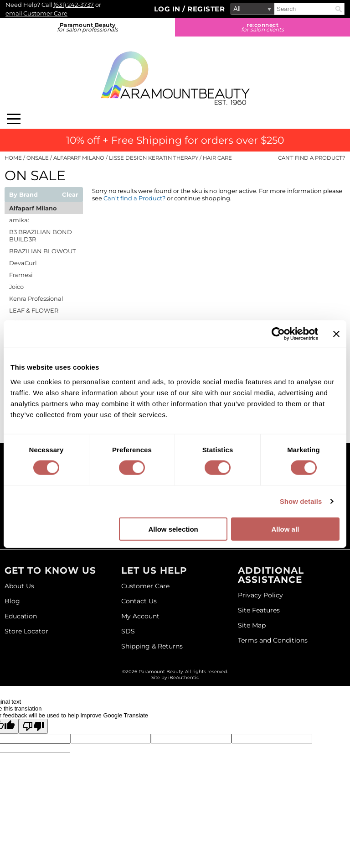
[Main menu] (14, 119)
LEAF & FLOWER (34, 310)
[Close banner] (336, 334)
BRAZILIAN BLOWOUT (42, 251)
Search (339, 9)
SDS (128, 631)
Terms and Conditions (273, 640)
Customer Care (145, 586)
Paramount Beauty (87, 27)
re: (262, 27)
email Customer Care (36, 13)
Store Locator (26, 631)
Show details (301, 501)
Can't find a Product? (312, 158)
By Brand (23, 195)
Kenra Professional (36, 298)
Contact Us (139, 601)
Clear (70, 195)
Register (206, 9)
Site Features (259, 610)
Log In (168, 9)
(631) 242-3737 (74, 5)
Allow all (285, 529)
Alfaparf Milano (33, 208)
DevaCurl (23, 263)
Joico (16, 287)
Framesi (21, 275)
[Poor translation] (33, 726)
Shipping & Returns (152, 646)
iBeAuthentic (184, 677)
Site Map (252, 625)
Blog (12, 601)
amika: (19, 220)
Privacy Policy (260, 595)
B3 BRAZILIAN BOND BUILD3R (41, 235)
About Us (19, 586)
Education (21, 616)
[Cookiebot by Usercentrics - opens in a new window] (278, 334)
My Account (140, 616)
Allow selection (173, 529)
